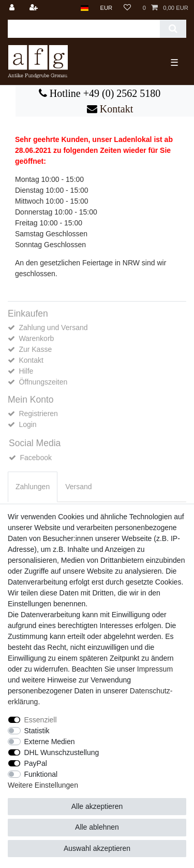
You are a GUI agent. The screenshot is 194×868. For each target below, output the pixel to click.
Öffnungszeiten (43, 382)
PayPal (36, 763)
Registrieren (38, 414)
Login (27, 424)
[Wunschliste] (127, 8)
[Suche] (173, 29)
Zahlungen (33, 487)
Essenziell (41, 720)
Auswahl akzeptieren (97, 848)
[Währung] (106, 8)
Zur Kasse (35, 349)
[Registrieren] (35, 8)
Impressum (155, 669)
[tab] (33, 487)
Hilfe (26, 371)
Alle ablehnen (97, 827)
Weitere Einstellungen (43, 785)
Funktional (41, 774)
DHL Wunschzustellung (62, 752)
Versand (78, 487)
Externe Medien (50, 742)
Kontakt (115, 109)
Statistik (37, 731)
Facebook (35, 458)
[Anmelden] (13, 8)
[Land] (85, 8)
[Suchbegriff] (84, 29)
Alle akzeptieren (97, 806)
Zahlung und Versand (53, 328)
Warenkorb (36, 338)
